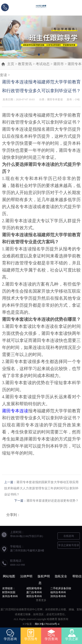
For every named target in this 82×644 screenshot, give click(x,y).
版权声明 (44, 576)
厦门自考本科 (34, 592)
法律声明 (26, 576)
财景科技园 (9, 592)
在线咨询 (69, 536)
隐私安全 (61, 576)
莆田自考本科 (34, 596)
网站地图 (9, 576)
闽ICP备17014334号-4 (47, 624)
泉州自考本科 (10, 596)
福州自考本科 (58, 592)
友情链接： (9, 588)
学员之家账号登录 (69, 545)
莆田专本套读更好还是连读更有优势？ (52, 501)
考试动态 (43, 64)
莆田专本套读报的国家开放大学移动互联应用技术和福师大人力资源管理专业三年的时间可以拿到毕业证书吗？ (41, 488)
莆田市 (59, 64)
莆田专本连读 (15, 411)
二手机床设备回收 (61, 588)
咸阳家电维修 (34, 588)
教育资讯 (25, 64)
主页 (11, 64)
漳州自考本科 (58, 596)
